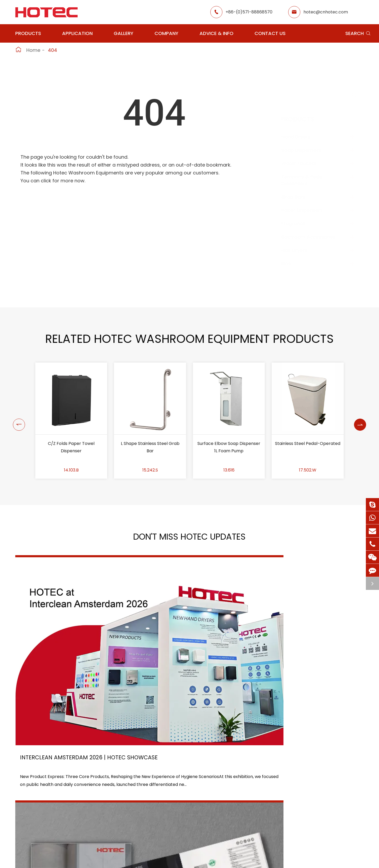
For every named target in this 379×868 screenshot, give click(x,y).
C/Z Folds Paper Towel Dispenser (71, 447)
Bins (291, 264)
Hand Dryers (301, 137)
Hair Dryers (300, 250)
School (180, 818)
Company (166, 33)
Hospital (138, 827)
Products (28, 33)
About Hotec (236, 799)
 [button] (18, 421)
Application (77, 33)
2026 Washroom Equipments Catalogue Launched (184, 654)
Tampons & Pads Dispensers (307, 180)
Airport (137, 799)
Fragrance (299, 224)
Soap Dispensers (306, 150)
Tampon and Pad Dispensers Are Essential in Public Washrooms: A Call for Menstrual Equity (310, 654)
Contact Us (270, 33)
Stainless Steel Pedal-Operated (308, 443)
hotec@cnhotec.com (326, 12)
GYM (134, 808)
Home (33, 50)
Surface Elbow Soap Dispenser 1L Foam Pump (229, 447)
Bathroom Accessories (314, 237)
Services (231, 837)
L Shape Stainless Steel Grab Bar (150, 447)
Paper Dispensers (307, 210)
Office (136, 818)
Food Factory (187, 827)
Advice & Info (216, 33)
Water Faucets (304, 163)
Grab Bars (299, 197)
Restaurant (184, 799)
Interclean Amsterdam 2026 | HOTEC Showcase (65, 654)
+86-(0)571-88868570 (249, 12)
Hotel (178, 808)
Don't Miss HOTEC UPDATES (189, 539)
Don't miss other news (187, 720)
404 (53, 50)
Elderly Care (142, 837)
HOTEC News (236, 818)
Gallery (124, 33)
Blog (227, 827)
